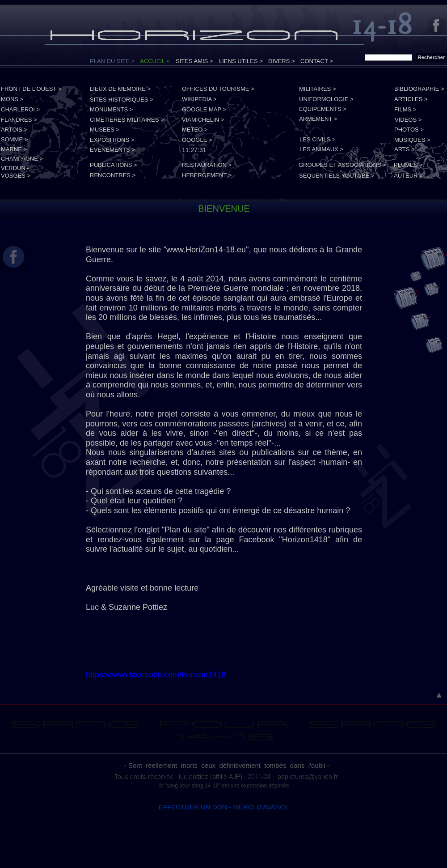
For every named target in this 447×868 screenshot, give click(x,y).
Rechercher (432, 57)
